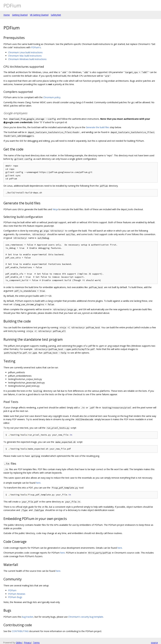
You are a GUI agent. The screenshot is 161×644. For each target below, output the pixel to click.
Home (7, 15)
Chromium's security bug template (86, 617)
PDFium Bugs (15, 597)
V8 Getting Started (39, 15)
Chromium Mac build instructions (25, 56)
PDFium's (36, 47)
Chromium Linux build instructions (25, 52)
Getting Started (20, 15)
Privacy (28, 643)
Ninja (55, 209)
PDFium (12, 590)
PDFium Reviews (17, 594)
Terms (36, 643)
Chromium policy (52, 97)
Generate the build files (98, 127)
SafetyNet (56, 15)
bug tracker (28, 617)
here (38, 483)
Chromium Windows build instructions (27, 59)
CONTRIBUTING (20, 631)
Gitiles (19, 643)
